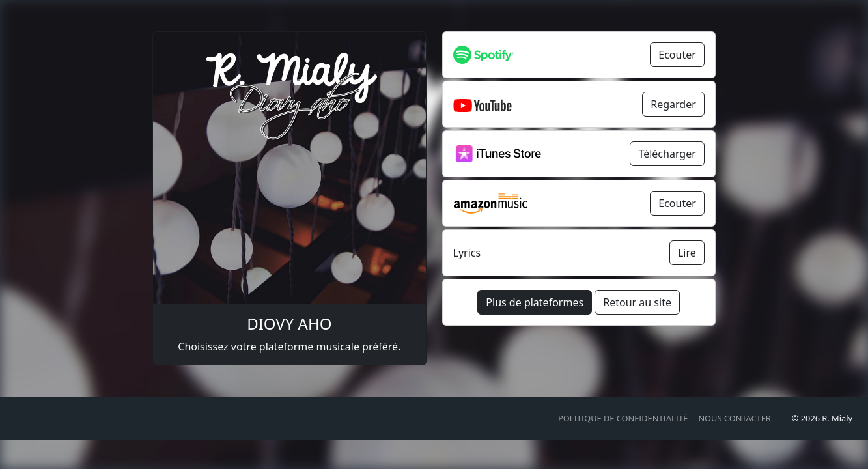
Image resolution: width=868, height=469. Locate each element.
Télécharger (667, 154)
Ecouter (677, 55)
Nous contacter (734, 418)
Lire (687, 253)
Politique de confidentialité (623, 418)
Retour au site (637, 302)
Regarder (673, 104)
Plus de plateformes (535, 302)
